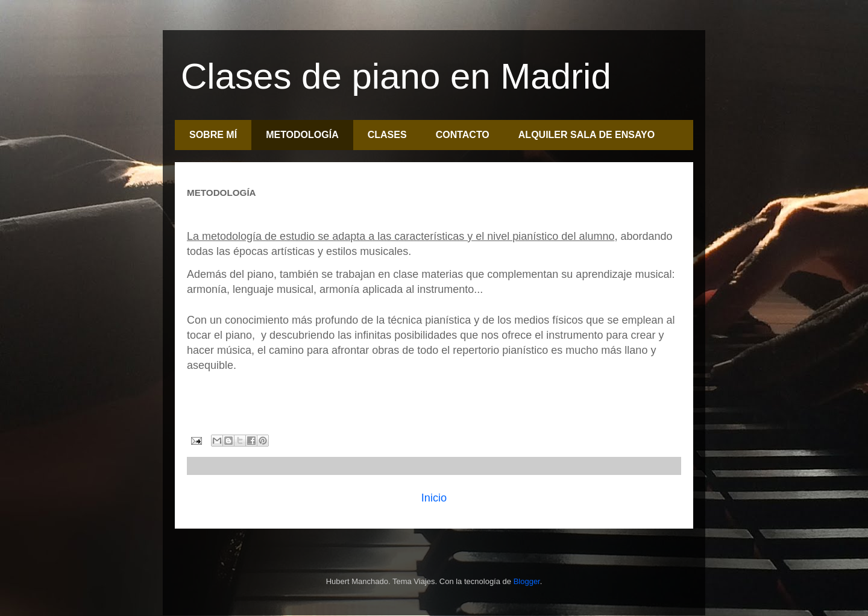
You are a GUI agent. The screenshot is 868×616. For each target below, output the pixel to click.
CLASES (387, 135)
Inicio (434, 498)
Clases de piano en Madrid (396, 76)
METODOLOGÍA (302, 135)
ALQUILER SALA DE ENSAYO (587, 135)
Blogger (527, 581)
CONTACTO (463, 135)
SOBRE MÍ (213, 135)
